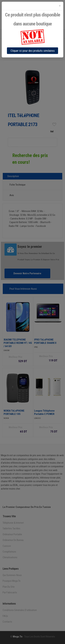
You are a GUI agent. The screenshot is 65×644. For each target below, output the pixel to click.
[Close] (60, 6)
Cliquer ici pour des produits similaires (33, 51)
